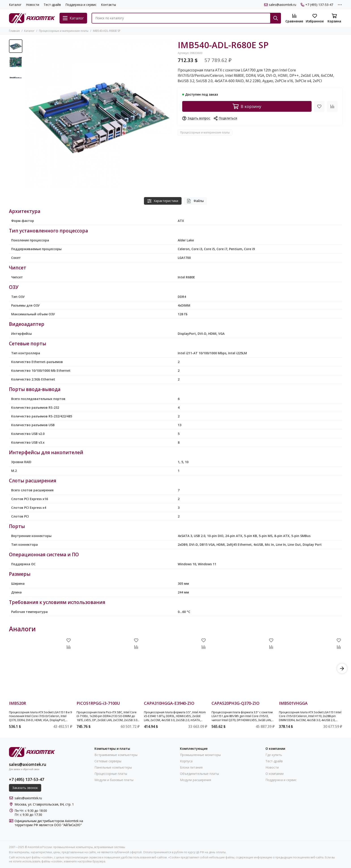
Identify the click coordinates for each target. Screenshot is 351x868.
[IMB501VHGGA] (310, 668)
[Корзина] (334, 18)
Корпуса (186, 761)
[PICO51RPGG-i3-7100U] (108, 668)
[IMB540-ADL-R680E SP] (99, 114)
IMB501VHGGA (293, 704)
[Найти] (276, 18)
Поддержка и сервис (81, 5)
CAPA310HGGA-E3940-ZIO (169, 704)
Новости (33, 5)
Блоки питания (191, 767)
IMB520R (17, 704)
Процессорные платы (111, 774)
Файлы (195, 201)
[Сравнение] (294, 18)
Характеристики (163, 201)
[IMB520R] (41, 668)
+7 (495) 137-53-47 (317, 5)
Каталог (15, 5)
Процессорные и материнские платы (64, 31)
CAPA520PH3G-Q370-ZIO (235, 704)
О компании (275, 774)
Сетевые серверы (108, 761)
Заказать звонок (25, 788)
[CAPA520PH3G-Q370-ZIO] (243, 668)
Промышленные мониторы (200, 755)
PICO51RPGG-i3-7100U (98, 704)
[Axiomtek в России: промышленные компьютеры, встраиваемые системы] (32, 18)
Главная (14, 31)
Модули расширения (196, 780)
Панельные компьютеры (113, 767)
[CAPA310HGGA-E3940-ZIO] (175, 668)
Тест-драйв (52, 5)
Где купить (274, 755)
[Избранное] (315, 18)
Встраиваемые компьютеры (116, 755)
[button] (342, 668)
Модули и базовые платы (114, 780)
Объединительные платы (199, 774)
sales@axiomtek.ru (280, 5)
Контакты (108, 5)
